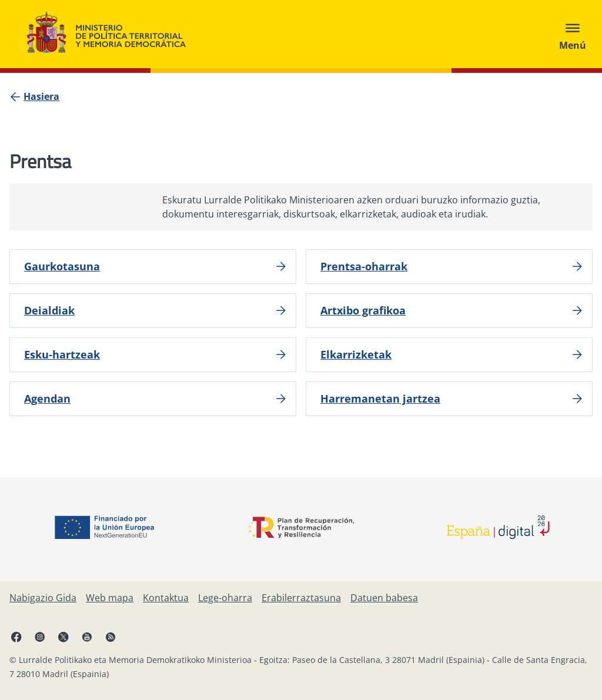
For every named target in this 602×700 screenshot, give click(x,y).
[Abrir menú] (573, 34)
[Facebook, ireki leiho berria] (16, 637)
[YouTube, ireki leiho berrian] (87, 637)
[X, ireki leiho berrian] (63, 637)
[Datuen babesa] (384, 598)
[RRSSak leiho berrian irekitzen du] (111, 637)
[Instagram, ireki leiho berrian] (40, 637)
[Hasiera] (41, 96)
